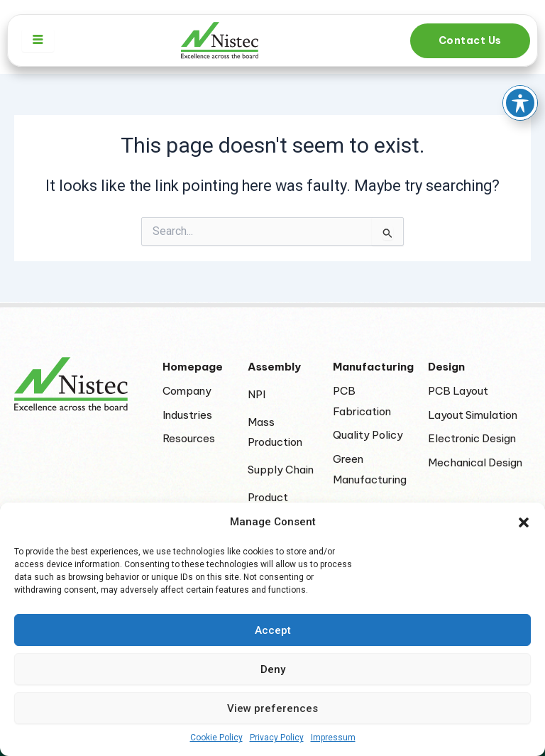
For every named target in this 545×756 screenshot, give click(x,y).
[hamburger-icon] (38, 40)
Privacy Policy (277, 738)
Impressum (333, 738)
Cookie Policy (216, 738)
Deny (273, 669)
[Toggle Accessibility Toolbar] (520, 77)
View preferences (272, 708)
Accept (273, 630)
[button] (524, 522)
